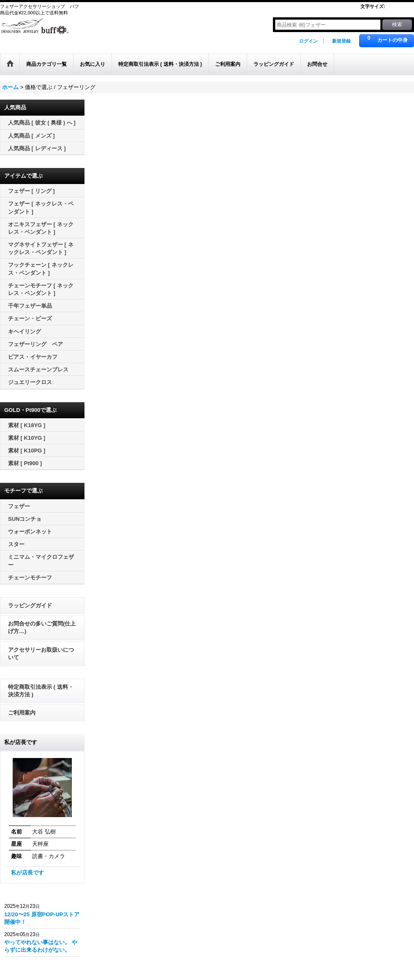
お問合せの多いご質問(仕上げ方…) (42, 627)
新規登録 (341, 41)
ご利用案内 (22, 713)
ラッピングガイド (30, 605)
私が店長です (27, 873)
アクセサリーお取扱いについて (41, 654)
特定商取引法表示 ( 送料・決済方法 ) (41, 691)
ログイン (308, 41)
